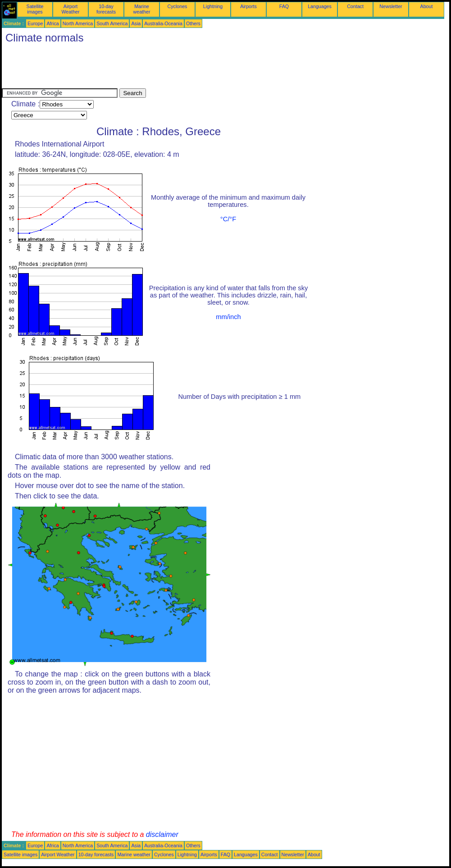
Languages (320, 6)
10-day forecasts (106, 9)
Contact (355, 6)
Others (193, 23)
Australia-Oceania (163, 23)
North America (78, 23)
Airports (248, 6)
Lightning (213, 6)
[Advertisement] (166, 68)
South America (112, 23)
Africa (52, 23)
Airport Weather (70, 9)
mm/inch (228, 317)
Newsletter (391, 6)
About (427, 6)
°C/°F (228, 219)
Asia (136, 23)
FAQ (284, 6)
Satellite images (35, 9)
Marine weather (142, 9)
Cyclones (178, 6)
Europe (35, 23)
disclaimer (162, 834)
